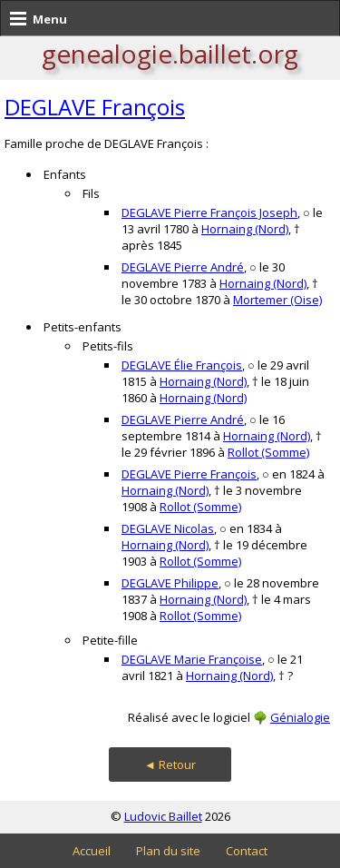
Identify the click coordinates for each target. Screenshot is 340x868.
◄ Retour (170, 764)
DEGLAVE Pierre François (189, 474)
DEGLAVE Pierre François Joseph (209, 212)
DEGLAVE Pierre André (183, 267)
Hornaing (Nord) (245, 229)
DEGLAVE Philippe (170, 583)
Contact (247, 851)
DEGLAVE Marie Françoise (192, 659)
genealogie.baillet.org (170, 54)
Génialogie (300, 717)
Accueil (92, 851)
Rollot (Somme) (268, 452)
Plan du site (168, 851)
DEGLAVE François (95, 107)
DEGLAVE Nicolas (168, 528)
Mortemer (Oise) (277, 300)
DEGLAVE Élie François (182, 365)
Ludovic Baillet (163, 816)
